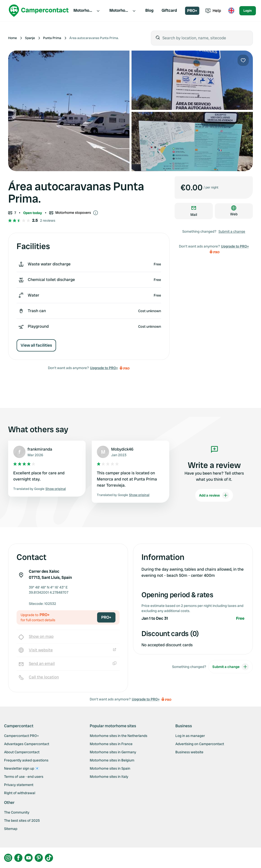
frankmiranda (40, 449)
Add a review (214, 495)
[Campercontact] (39, 11)
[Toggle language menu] (231, 11)
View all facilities (36, 345)
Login (248, 11)
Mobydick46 (122, 449)
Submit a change (232, 231)
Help (213, 11)
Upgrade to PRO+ (104, 368)
